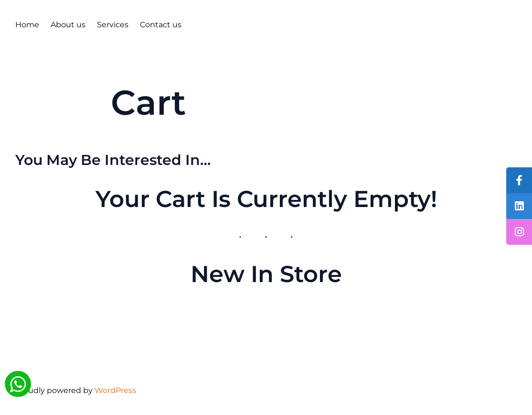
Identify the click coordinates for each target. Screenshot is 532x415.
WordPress (115, 390)
